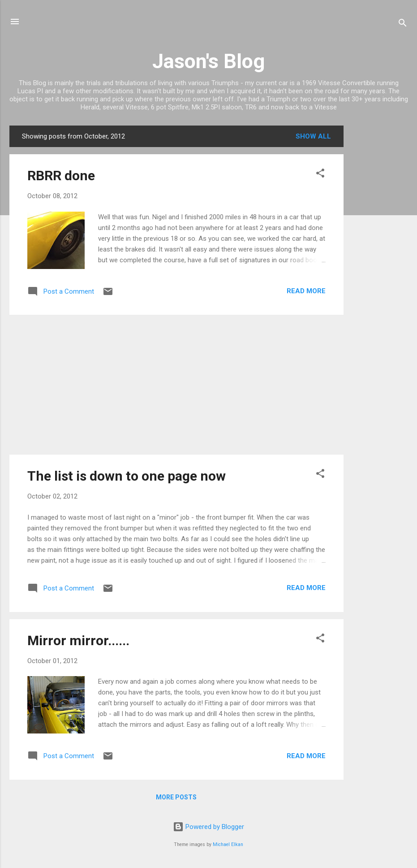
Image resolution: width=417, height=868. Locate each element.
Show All (313, 136)
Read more (306, 291)
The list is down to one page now (127, 476)
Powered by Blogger (208, 827)
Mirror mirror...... (78, 640)
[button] (320, 175)
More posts (176, 797)
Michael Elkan (228, 844)
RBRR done (61, 176)
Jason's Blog (208, 61)
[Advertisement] (379, 260)
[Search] (403, 24)
